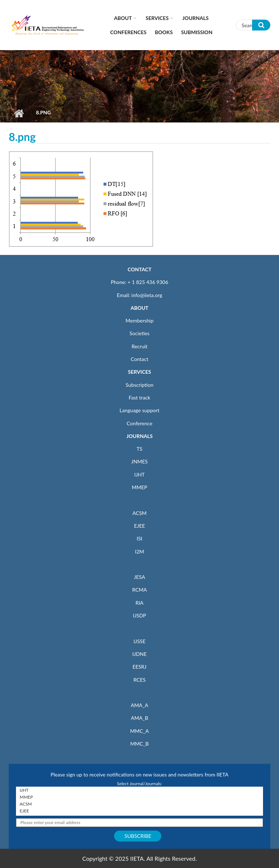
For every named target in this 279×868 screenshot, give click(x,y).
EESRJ (139, 667)
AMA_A (139, 705)
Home (19, 113)
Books (164, 32)
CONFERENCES (128, 32)
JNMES (139, 461)
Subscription (139, 385)
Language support (139, 410)
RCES (139, 680)
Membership (139, 321)
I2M (139, 551)
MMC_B (140, 744)
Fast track (139, 398)
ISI (139, 538)
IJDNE (139, 654)
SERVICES (139, 372)
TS (139, 449)
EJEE (139, 526)
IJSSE (139, 641)
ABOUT (139, 308)
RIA (139, 603)
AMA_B (139, 718)
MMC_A (139, 731)
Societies (140, 333)
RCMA (140, 590)
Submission (197, 32)
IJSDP (139, 615)
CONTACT (139, 269)
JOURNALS (139, 436)
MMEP (140, 487)
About (123, 18)
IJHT (140, 474)
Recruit (139, 346)
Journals (195, 18)
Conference (140, 423)
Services (157, 18)
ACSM (139, 513)
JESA (140, 577)
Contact (140, 359)
